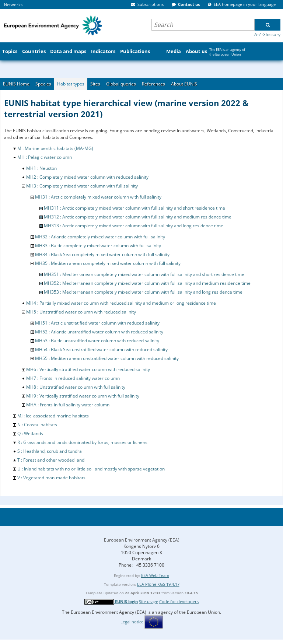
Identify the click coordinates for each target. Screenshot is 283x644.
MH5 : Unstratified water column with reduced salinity (81, 312)
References (153, 84)
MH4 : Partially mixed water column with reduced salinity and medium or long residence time (121, 303)
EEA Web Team (155, 575)
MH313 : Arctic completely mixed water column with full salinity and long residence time (134, 226)
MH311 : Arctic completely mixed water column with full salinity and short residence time (134, 208)
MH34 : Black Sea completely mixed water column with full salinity (102, 254)
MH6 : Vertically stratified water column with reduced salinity (88, 369)
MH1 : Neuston (41, 168)
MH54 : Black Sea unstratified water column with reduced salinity (101, 349)
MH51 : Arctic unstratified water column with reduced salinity (97, 323)
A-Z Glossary (267, 34)
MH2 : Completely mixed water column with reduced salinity (87, 177)
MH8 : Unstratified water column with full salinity (76, 387)
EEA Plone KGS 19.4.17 (158, 584)
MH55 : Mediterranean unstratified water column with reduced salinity (107, 358)
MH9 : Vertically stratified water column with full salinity (83, 396)
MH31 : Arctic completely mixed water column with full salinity (98, 197)
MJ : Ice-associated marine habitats (53, 416)
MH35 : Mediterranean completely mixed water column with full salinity (108, 263)
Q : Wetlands (30, 433)
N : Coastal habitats (37, 425)
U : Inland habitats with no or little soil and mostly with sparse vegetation (91, 469)
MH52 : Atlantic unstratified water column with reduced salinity (99, 332)
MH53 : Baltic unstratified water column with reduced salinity (97, 341)
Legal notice (132, 622)
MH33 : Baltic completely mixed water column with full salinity (98, 246)
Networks (13, 5)
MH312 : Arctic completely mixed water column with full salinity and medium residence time (138, 217)
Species (43, 84)
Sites (95, 84)
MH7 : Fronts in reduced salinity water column (73, 378)
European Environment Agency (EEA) (142, 540)
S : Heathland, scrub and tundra (50, 451)
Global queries (121, 84)
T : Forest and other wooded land (51, 460)
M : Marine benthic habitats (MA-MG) (55, 148)
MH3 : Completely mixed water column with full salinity (82, 186)
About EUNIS (184, 84)
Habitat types (71, 84)
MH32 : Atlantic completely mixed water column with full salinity (100, 237)
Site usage (149, 601)
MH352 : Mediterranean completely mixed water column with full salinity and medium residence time (147, 283)
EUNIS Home (16, 84)
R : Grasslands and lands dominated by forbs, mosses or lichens (82, 442)
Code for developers (179, 601)
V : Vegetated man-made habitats (51, 478)
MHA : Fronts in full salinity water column (68, 405)
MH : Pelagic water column (45, 157)
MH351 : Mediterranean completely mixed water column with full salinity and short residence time (144, 274)
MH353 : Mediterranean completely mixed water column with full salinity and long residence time (143, 292)
